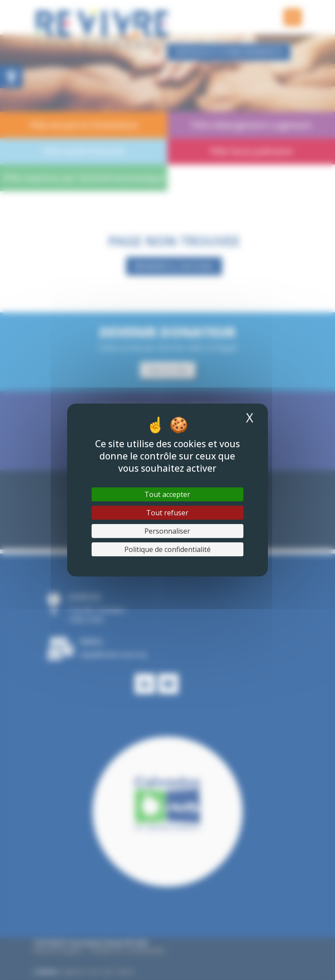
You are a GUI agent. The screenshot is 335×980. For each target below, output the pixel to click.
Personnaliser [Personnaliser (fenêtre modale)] (167, 531)
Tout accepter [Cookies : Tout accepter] (167, 494)
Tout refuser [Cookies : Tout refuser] (167, 513)
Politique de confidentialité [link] (167, 549)
